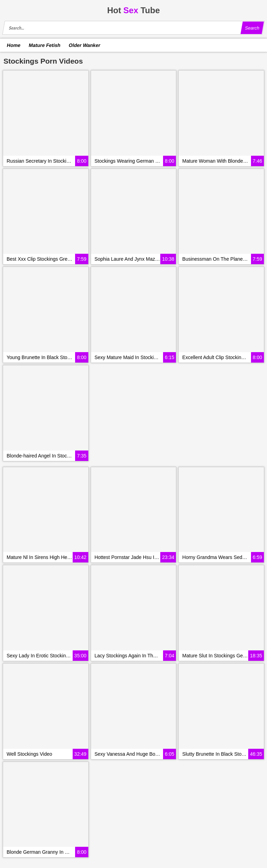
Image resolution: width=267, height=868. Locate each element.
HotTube (133, 10)
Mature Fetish (44, 45)
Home (14, 45)
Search (252, 28)
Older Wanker (84, 45)
